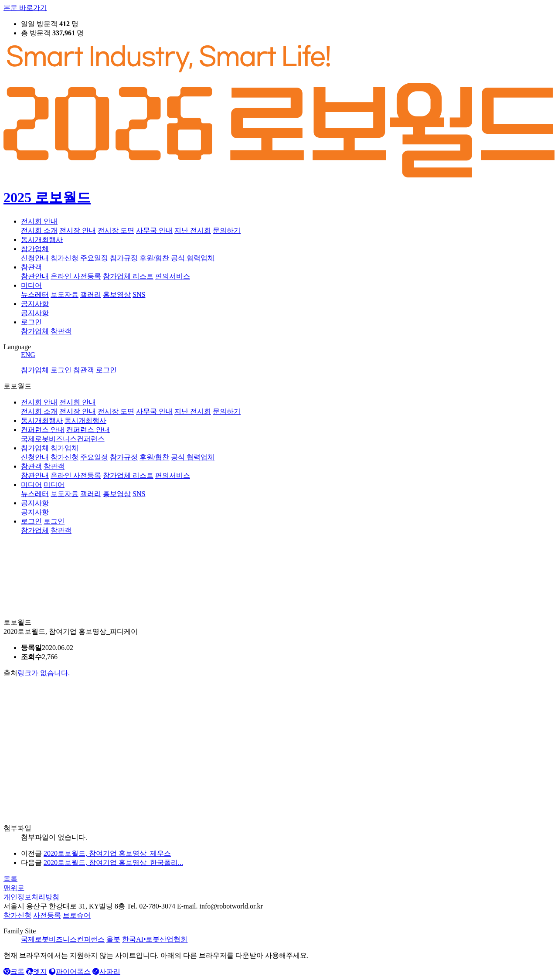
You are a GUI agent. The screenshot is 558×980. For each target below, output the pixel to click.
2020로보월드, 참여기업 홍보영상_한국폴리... (113, 863)
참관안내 (35, 276)
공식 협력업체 (193, 258)
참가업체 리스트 (128, 276)
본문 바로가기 (25, 8)
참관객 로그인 (95, 370)
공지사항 (35, 304)
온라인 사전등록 (76, 276)
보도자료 (65, 294)
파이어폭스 (70, 971)
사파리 (106, 971)
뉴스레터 (35, 294)
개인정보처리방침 (31, 897)
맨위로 (14, 888)
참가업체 (35, 249)
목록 (10, 879)
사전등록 (47, 915)
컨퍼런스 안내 (43, 430)
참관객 (31, 267)
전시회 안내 (39, 221)
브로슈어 (77, 915)
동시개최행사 (42, 240)
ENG (28, 355)
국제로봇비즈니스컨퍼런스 (63, 939)
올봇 (113, 939)
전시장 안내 (78, 230)
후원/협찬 (154, 258)
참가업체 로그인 (46, 370)
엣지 (37, 971)
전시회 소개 (39, 230)
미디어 (31, 285)
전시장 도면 (116, 230)
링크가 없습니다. (44, 673)
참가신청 (65, 258)
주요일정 (94, 258)
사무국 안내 (154, 230)
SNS (139, 294)
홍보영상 (117, 294)
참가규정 (124, 258)
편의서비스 (173, 276)
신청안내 (35, 258)
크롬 (14, 971)
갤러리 (91, 294)
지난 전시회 (193, 230)
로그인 (31, 322)
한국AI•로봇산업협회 (155, 939)
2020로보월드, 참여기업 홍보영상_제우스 (107, 853)
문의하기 (227, 230)
